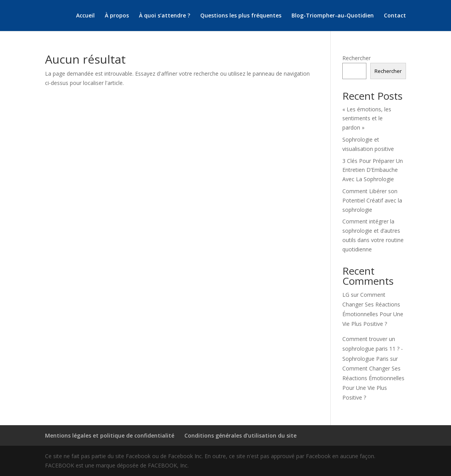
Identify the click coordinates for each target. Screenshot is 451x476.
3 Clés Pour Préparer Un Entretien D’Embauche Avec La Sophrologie (373, 170)
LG (346, 295)
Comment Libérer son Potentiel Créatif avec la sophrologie (372, 200)
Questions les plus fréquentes (241, 16)
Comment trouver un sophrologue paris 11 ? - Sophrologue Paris (373, 349)
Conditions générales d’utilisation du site (240, 435)
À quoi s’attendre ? (165, 16)
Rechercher (356, 58)
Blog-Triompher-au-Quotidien (333, 16)
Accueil (85, 16)
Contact (395, 16)
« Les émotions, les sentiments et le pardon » (367, 119)
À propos (117, 16)
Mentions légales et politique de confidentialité (110, 435)
